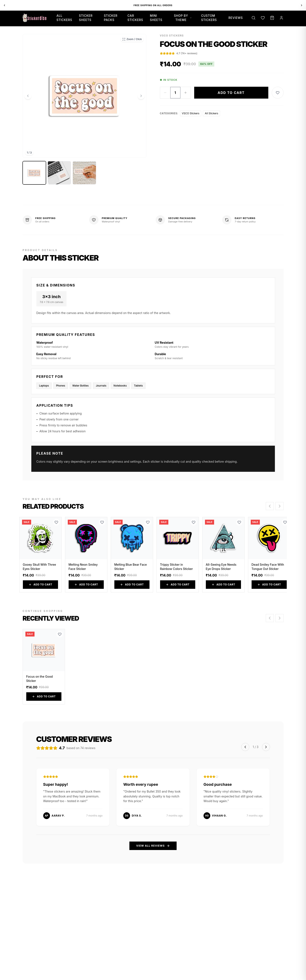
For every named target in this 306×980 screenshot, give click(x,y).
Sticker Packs (111, 18)
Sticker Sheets (86, 18)
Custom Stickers (209, 18)
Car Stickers (135, 18)
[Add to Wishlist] (278, 93)
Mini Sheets (156, 18)
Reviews (236, 18)
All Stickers (64, 18)
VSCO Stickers (191, 113)
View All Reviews (153, 846)
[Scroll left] (270, 506)
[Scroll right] (280, 506)
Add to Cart (231, 93)
